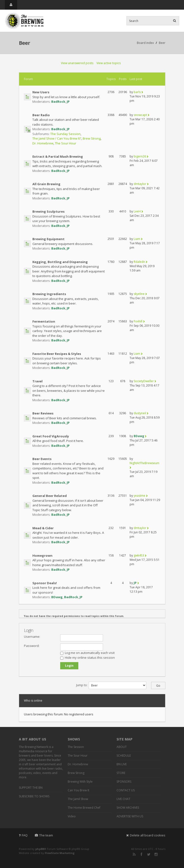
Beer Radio (41, 115)
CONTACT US (126, 790)
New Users (41, 92)
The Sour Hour (66, 143)
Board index (145, 43)
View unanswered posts (77, 63)
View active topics (109, 63)
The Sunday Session (65, 134)
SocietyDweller (144, 381)
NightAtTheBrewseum (144, 463)
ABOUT (122, 747)
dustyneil (140, 413)
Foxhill (138, 321)
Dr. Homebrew (43, 143)
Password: (32, 646)
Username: (32, 637)
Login (29, 630)
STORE (121, 773)
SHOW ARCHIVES (128, 808)
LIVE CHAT (123, 799)
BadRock (58, 102)
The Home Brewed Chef (84, 808)
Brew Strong (92, 138)
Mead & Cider (43, 528)
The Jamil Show (78, 799)
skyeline (139, 294)
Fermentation (44, 321)
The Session (76, 747)
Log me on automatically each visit (87, 653)
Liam (137, 239)
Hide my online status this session (88, 658)
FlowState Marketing (60, 853)
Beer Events (42, 459)
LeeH (137, 211)
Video (72, 816)
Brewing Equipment (48, 239)
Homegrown (42, 556)
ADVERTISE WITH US (130, 816)
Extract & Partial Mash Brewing (58, 156)
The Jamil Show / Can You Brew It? (57, 138)
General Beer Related (50, 496)
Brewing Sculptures (48, 211)
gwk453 (139, 555)
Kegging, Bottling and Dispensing (60, 262)
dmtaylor (140, 184)
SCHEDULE (124, 756)
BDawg (139, 436)
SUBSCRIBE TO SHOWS (34, 796)
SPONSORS (124, 782)
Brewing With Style (80, 782)
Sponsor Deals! (45, 583)
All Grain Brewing (46, 184)
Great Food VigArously (51, 436)
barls (137, 92)
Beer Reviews (43, 413)
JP (68, 102)
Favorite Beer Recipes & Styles (57, 354)
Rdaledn (139, 262)
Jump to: (82, 685)
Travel (37, 381)
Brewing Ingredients (49, 294)
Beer (24, 43)
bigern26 (140, 156)
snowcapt (140, 115)
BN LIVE (122, 764)
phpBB (40, 849)
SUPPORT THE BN (31, 788)
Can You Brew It (78, 790)
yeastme (140, 496)
